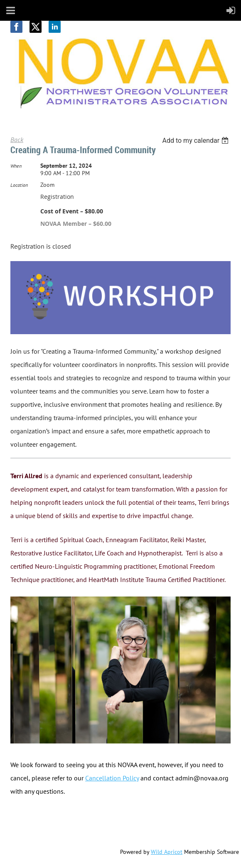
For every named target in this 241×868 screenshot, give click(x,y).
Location (19, 185)
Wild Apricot (167, 852)
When (16, 166)
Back (17, 139)
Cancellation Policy (112, 778)
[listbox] (196, 141)
